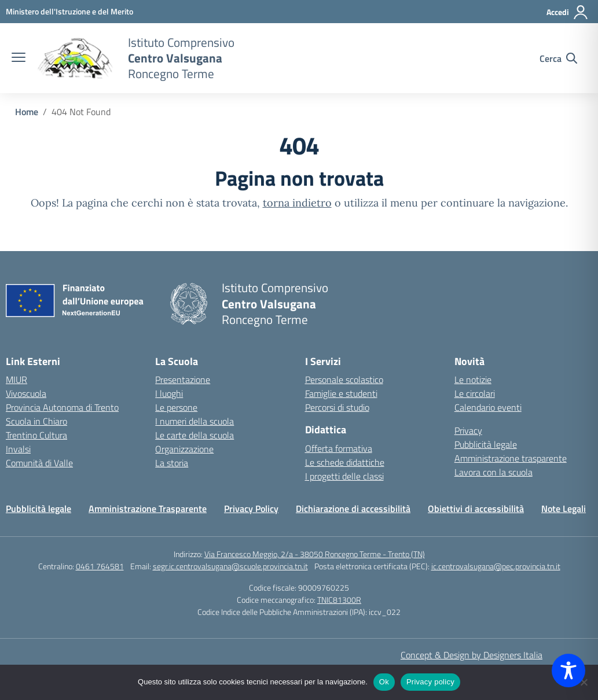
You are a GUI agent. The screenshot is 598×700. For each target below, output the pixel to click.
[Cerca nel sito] (558, 58)
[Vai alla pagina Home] (27, 112)
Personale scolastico (344, 380)
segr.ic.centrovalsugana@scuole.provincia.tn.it (230, 566)
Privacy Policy (251, 509)
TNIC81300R (339, 600)
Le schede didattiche (345, 462)
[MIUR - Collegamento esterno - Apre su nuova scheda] (69, 11)
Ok (384, 682)
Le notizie (473, 380)
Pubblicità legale (486, 444)
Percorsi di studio (337, 407)
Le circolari (475, 393)
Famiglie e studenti (341, 393)
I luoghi (169, 393)
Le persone (176, 407)
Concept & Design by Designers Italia (472, 655)
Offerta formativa (339, 448)
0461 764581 (100, 566)
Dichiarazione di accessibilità (353, 509)
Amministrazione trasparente (511, 458)
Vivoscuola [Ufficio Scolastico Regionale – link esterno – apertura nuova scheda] (26, 393)
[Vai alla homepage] (75, 58)
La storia (172, 463)
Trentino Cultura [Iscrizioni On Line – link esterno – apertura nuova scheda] (36, 435)
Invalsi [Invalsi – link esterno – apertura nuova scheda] (18, 449)
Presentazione (183, 380)
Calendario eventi (488, 407)
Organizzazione (184, 449)
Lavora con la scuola (494, 472)
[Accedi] (568, 12)
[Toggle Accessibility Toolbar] (568, 670)
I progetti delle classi (344, 476)
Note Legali (564, 509)
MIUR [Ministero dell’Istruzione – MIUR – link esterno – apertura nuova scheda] (16, 380)
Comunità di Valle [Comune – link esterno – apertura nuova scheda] (39, 463)
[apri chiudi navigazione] (19, 58)
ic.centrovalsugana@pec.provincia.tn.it (496, 566)
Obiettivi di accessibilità (476, 509)
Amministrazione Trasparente (148, 509)
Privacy (468, 430)
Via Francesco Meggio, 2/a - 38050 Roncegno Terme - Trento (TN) (315, 554)
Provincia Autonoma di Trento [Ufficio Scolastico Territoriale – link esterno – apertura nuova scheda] (62, 407)
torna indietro (297, 203)
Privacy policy (430, 682)
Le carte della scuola (195, 435)
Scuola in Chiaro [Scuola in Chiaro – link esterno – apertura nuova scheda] (36, 421)
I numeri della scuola (195, 421)
